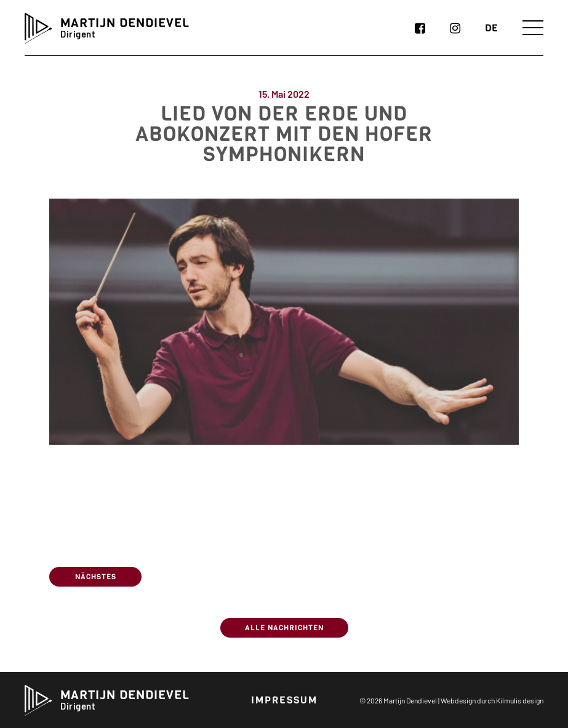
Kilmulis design (520, 700)
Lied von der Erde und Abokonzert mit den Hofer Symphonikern (284, 152)
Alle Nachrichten (284, 628)
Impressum (284, 700)
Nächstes (96, 577)
